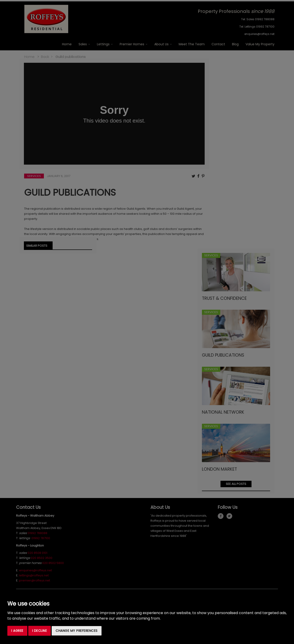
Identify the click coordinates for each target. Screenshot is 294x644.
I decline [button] (40, 631)
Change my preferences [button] (77, 631)
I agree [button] (17, 631)
